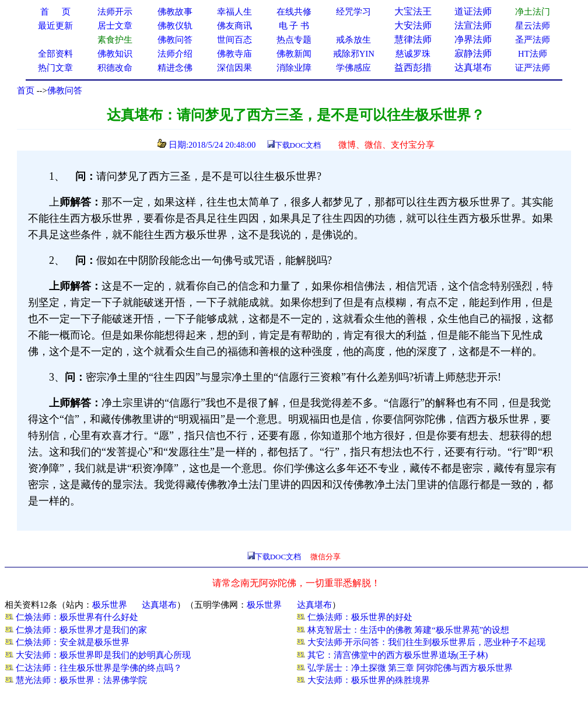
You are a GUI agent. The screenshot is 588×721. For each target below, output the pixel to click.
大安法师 (413, 25)
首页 (26, 90)
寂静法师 (473, 53)
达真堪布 (473, 67)
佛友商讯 (235, 26)
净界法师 (473, 39)
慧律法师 (413, 39)
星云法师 (533, 26)
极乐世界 (110, 605)
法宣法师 (473, 25)
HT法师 (533, 54)
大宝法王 (413, 11)
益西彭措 (413, 67)
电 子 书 (294, 26)
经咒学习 (353, 12)
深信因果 (235, 68)
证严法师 (533, 68)
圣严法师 (533, 40)
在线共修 (294, 12)
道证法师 (473, 11)
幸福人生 (235, 12)
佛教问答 (65, 90)
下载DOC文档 (298, 145)
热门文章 (55, 68)
